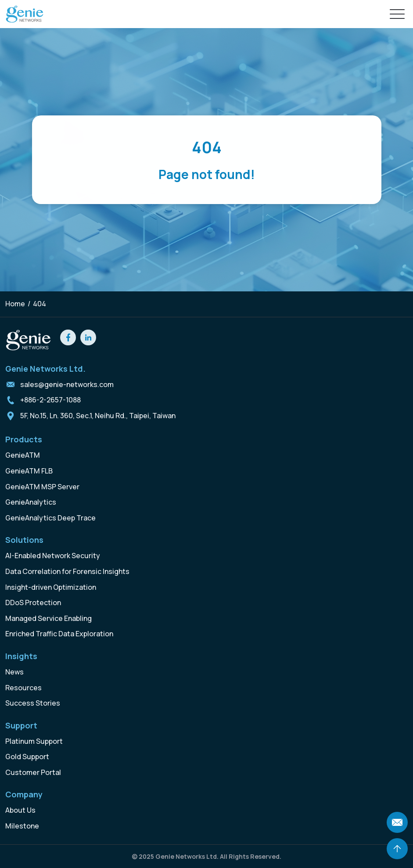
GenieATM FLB (29, 471)
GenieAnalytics (31, 502)
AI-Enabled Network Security (53, 556)
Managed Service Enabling (48, 618)
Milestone (22, 826)
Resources (23, 688)
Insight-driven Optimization (51, 587)
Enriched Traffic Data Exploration (59, 634)
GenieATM (23, 455)
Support (21, 725)
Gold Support (27, 757)
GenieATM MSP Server (42, 487)
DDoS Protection (33, 603)
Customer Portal (33, 772)
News (14, 672)
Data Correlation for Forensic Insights (67, 571)
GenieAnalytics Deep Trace (50, 518)
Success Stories (33, 703)
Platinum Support (34, 741)
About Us (20, 810)
